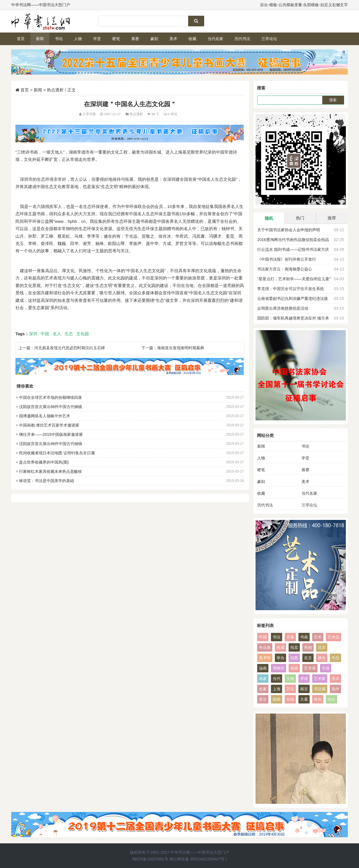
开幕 (290, 637)
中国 (45, 334)
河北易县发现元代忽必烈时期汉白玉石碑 (70, 348)
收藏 (192, 39)
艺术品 (333, 637)
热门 (300, 218)
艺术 (318, 637)
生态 (69, 334)
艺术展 (310, 668)
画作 (335, 689)
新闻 (40, 39)
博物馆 (279, 668)
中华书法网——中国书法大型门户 (200, 852)
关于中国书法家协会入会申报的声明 (289, 230)
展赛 (135, 39)
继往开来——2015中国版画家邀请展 (51, 434)
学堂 (97, 39)
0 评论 (172, 114)
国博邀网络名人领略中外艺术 (45, 416)
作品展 (265, 647)
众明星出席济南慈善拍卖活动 (283, 308)
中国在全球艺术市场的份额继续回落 (50, 397)
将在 (318, 699)
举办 (280, 658)
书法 (277, 637)
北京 (322, 647)
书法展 (320, 689)
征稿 (290, 699)
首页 (21, 39)
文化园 (83, 334)
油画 (263, 668)
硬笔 (116, 39)
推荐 (332, 218)
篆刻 (154, 39)
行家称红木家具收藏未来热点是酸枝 (50, 471)
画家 (263, 679)
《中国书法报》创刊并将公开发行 (287, 259)
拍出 (332, 699)
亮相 (308, 647)
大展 (304, 699)
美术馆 (265, 658)
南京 (304, 689)
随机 (269, 218)
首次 (263, 699)
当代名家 (215, 39)
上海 (277, 689)
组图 (294, 658)
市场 (326, 668)
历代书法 (242, 39)
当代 (277, 679)
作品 (335, 658)
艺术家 (320, 679)
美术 (173, 39)
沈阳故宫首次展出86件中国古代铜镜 (51, 407)
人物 (78, 39)
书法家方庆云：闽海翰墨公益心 (285, 269)
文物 (290, 679)
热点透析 (55, 90)
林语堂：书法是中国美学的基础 (47, 481)
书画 (304, 637)
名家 (263, 689)
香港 (304, 679)
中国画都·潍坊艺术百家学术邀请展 (49, 425)
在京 (308, 658)
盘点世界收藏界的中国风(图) (44, 462)
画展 (294, 668)
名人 (57, 334)
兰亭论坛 (269, 39)
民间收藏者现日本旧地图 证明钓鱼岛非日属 (57, 453)
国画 (277, 699)
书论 (59, 39)
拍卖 (294, 647)
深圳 (33, 334)
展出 (322, 658)
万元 (290, 689)
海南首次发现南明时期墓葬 (181, 348)
